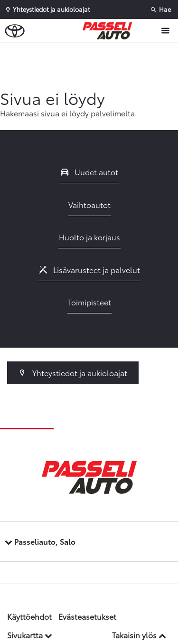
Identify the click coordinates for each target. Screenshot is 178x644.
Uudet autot (90, 172)
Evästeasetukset (87, 616)
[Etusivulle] (110, 31)
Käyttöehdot (29, 616)
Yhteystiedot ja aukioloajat (73, 373)
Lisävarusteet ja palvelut (90, 270)
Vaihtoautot (89, 204)
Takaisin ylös (139, 635)
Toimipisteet (89, 302)
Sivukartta (30, 635)
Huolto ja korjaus (89, 237)
